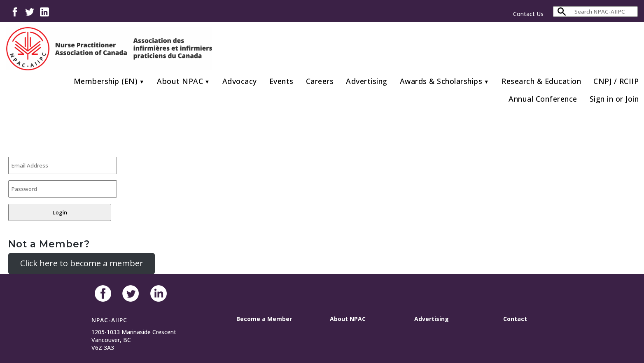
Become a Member (264, 319)
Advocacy (240, 81)
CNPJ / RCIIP (616, 81)
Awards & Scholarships (441, 81)
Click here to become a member (82, 263)
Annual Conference (543, 99)
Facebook (15, 11)
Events (281, 81)
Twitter (30, 11)
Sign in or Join (614, 99)
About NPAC (180, 81)
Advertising (367, 81)
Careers (320, 81)
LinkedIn (44, 11)
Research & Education (541, 81)
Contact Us (528, 14)
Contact (515, 319)
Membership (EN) (106, 81)
